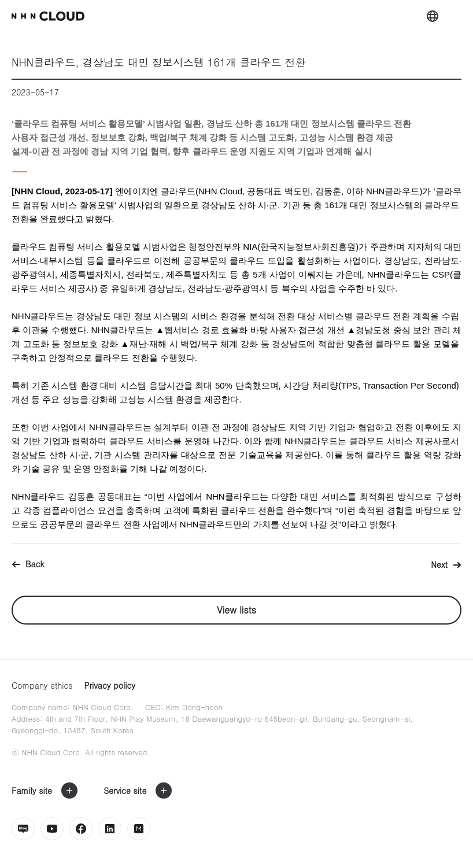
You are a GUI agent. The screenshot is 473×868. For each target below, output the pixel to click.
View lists (236, 610)
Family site (32, 791)
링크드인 (110, 829)
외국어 (433, 16)
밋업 (139, 829)
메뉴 (456, 16)
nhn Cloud (48, 16)
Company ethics (42, 685)
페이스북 (81, 829)
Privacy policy (110, 685)
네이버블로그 (23, 829)
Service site (125, 791)
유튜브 (52, 829)
